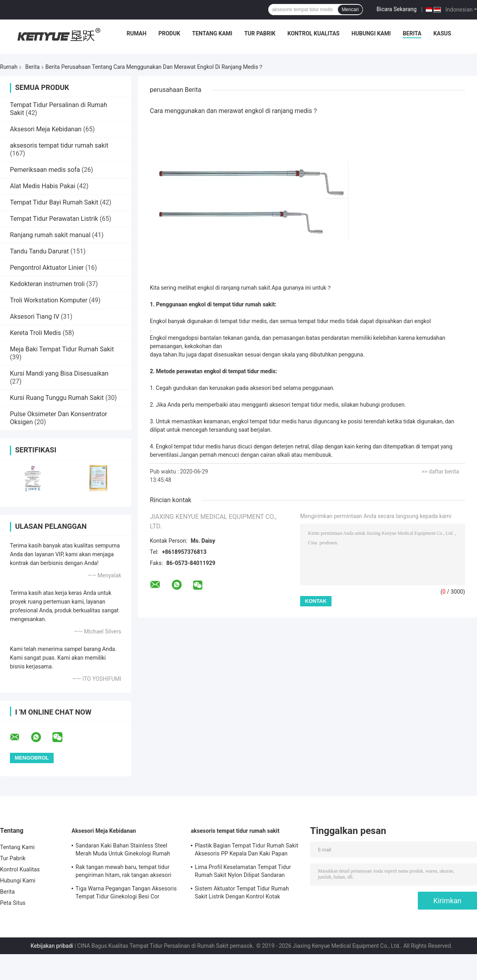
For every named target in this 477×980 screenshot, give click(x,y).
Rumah (137, 33)
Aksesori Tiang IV (35, 317)
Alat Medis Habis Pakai (43, 186)
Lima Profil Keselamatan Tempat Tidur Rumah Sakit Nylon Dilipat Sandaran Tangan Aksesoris (243, 872)
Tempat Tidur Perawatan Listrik (54, 219)
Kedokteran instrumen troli (47, 284)
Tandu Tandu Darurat (39, 251)
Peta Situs (13, 903)
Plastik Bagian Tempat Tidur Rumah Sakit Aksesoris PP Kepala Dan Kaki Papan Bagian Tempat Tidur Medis (246, 851)
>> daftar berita (440, 471)
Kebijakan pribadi (52, 946)
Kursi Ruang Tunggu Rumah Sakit (57, 398)
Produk (169, 33)
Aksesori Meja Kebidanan (46, 129)
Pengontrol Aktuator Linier (47, 268)
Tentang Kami (212, 33)
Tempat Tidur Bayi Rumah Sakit (54, 202)
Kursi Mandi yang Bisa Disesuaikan (59, 373)
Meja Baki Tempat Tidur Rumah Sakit (62, 349)
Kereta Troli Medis (35, 333)
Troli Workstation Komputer (49, 300)
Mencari (350, 10)
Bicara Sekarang (397, 9)
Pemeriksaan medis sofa (45, 170)
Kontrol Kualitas (313, 33)
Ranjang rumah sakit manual (50, 235)
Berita (412, 33)
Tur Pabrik (260, 33)
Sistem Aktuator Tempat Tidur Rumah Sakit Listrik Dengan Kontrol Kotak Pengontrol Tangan (242, 894)
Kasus (442, 33)
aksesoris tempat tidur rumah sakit (59, 145)
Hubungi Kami (371, 33)
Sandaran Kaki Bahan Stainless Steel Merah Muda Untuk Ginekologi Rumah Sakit (123, 851)
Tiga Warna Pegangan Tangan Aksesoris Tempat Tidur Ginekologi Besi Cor (126, 892)
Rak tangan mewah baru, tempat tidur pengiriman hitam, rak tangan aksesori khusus (123, 872)
